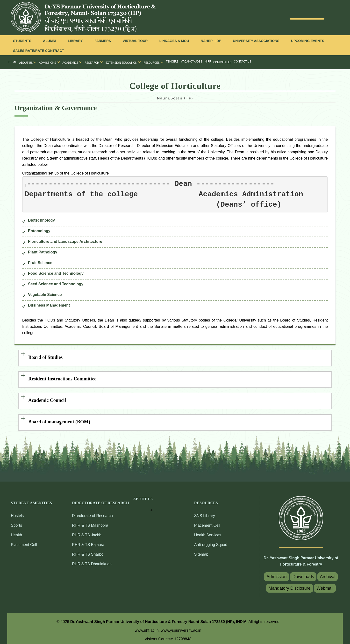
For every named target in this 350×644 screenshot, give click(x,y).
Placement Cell (24, 542)
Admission (276, 574)
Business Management (49, 305)
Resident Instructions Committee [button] (62, 378)
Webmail (325, 586)
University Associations (256, 41)
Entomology (39, 231)
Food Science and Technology (56, 273)
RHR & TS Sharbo (88, 552)
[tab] (175, 358)
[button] (143, 502)
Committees (222, 62)
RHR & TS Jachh (87, 532)
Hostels (17, 513)
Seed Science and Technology (56, 284)
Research (94, 62)
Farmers (103, 41)
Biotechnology (41, 220)
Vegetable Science (45, 295)
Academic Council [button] (47, 399)
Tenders (172, 62)
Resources (154, 62)
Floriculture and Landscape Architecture (65, 241)
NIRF (208, 62)
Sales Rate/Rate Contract (39, 51)
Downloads (303, 574)
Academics (72, 62)
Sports (16, 523)
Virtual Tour (135, 41)
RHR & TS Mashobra (90, 523)
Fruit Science (40, 263)
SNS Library (205, 513)
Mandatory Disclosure (290, 586)
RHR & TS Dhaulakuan (92, 561)
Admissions (49, 62)
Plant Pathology (43, 252)
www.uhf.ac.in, (148, 628)
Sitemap (201, 552)
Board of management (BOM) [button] (59, 419)
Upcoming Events (308, 41)
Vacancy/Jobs (192, 62)
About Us (28, 62)
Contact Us (242, 62)
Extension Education (123, 62)
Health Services (208, 532)
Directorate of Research (92, 513)
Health (16, 532)
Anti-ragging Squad (211, 542)
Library (75, 41)
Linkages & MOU (174, 41)
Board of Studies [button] (45, 357)
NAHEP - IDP (211, 41)
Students (22, 41)
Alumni (50, 41)
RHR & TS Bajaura (88, 542)
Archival (328, 574)
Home (13, 62)
